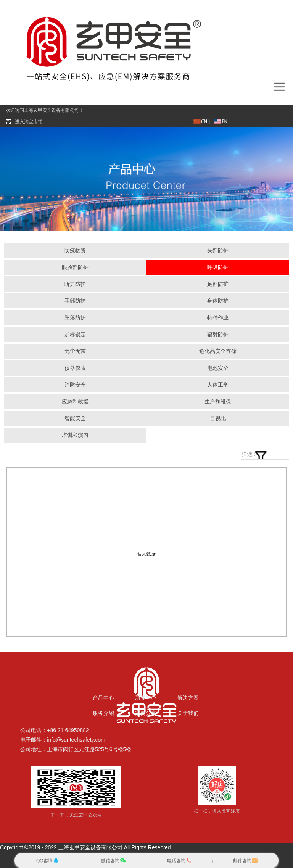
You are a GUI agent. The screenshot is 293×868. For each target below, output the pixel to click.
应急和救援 (75, 402)
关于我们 (188, 713)
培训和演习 (75, 436)
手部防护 (75, 301)
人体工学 (218, 385)
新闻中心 (146, 698)
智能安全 (75, 419)
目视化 (218, 419)
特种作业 (218, 318)
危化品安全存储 (218, 352)
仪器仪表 (75, 368)
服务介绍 (103, 713)
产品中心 (103, 698)
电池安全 (218, 368)
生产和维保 (218, 402)
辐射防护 (218, 335)
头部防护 (218, 251)
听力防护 (75, 284)
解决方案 (188, 698)
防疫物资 (75, 251)
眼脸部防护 (75, 268)
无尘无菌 (75, 352)
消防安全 (75, 385)
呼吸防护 (218, 268)
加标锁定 (75, 335)
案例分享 (146, 713)
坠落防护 (75, 318)
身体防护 (218, 301)
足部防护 (218, 284)
